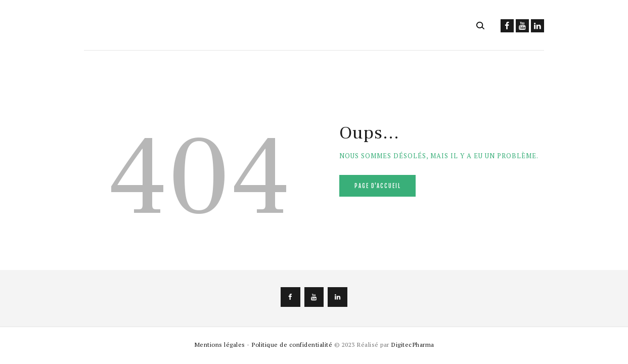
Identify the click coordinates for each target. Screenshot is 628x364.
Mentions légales (220, 344)
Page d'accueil (378, 186)
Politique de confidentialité (292, 344)
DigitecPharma (413, 344)
